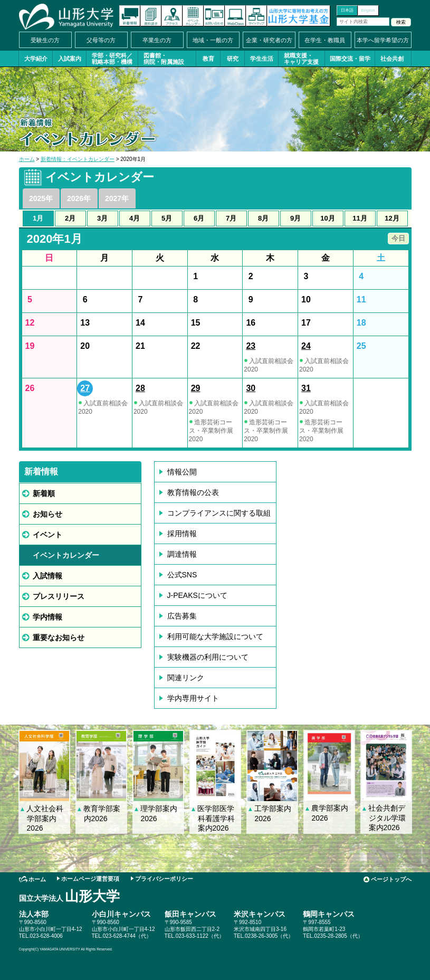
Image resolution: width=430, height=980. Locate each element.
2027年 (117, 198)
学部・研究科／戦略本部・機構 (112, 59)
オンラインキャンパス (235, 16)
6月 (199, 218)
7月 (231, 218)
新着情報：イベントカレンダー (78, 159)
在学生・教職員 (325, 40)
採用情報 (182, 534)
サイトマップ (256, 16)
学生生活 (262, 59)
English (368, 10)
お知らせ (47, 514)
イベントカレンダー (193, 16)
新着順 (44, 493)
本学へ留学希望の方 (383, 40)
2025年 (41, 198)
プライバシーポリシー (164, 879)
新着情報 (130, 16)
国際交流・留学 (350, 59)
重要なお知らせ (59, 638)
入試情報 (47, 576)
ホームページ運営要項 (90, 879)
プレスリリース (59, 596)
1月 (38, 218)
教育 (208, 59)
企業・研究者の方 (269, 40)
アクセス (172, 16)
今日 (398, 238)
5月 (167, 218)
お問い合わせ (214, 16)
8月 (263, 218)
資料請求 (151, 16)
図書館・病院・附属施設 (164, 59)
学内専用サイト (193, 698)
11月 (360, 218)
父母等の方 (101, 40)
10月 (327, 218)
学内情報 (47, 617)
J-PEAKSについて (197, 595)
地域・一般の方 (213, 40)
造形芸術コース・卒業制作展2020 (211, 431)
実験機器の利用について (208, 657)
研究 (233, 59)
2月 (70, 218)
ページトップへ (391, 879)
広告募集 (182, 616)
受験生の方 (45, 40)
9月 (295, 218)
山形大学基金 (299, 16)
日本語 (347, 10)
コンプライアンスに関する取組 (219, 513)
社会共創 (392, 59)
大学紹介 (36, 59)
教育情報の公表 (193, 492)
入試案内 (70, 59)
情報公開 (182, 472)
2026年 (79, 198)
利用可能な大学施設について (215, 636)
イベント (47, 535)
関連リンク (186, 678)
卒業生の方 (157, 40)
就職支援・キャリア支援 (301, 59)
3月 (102, 218)
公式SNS (182, 575)
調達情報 (182, 554)
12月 (392, 218)
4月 (135, 218)
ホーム (27, 159)
